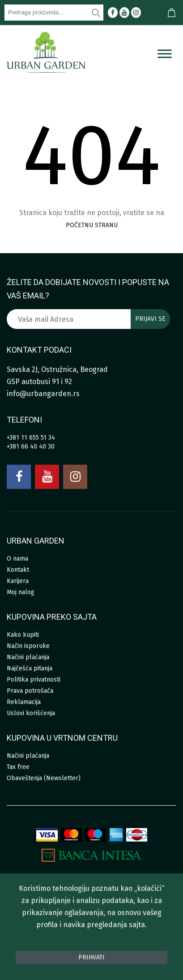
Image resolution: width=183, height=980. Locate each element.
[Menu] (165, 54)
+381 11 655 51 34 (31, 438)
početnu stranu (92, 225)
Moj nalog (21, 592)
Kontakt (18, 570)
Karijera (18, 581)
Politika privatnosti (34, 680)
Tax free (18, 767)
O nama (17, 559)
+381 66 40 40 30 (31, 447)
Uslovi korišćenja (31, 713)
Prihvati (91, 957)
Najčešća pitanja (30, 668)
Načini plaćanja (28, 657)
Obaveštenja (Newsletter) (44, 778)
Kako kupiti (23, 635)
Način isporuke (28, 646)
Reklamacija (24, 702)
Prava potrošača (30, 691)
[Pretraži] (96, 13)
